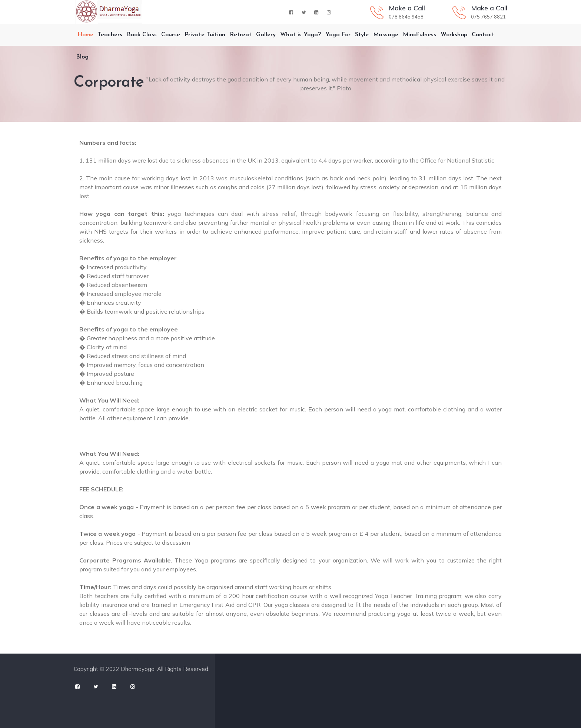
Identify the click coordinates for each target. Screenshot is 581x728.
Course (171, 35)
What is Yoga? (301, 35)
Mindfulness (419, 35)
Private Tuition (205, 35)
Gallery (266, 35)
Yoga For (338, 35)
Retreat (241, 35)
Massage (386, 35)
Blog (82, 57)
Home (84, 35)
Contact (483, 35)
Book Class (142, 35)
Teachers (110, 35)
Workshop (454, 35)
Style (362, 35)
